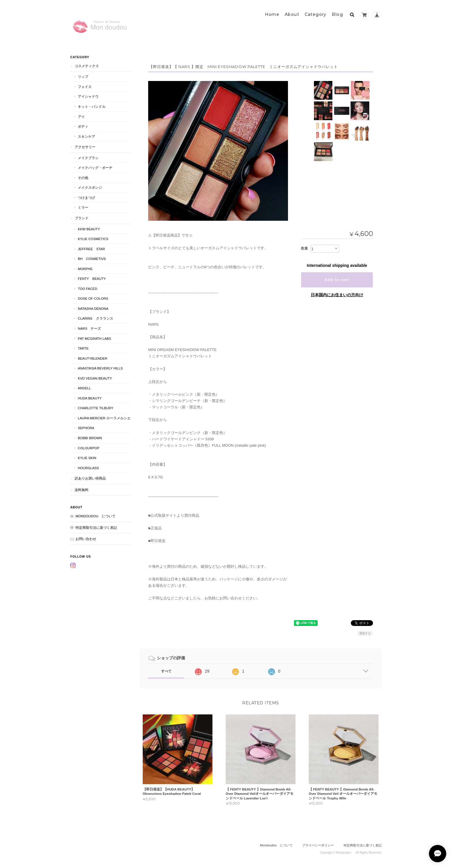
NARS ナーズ (89, 327)
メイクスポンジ (90, 187)
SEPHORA (86, 427)
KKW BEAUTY (89, 228)
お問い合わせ (86, 538)
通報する (365, 632)
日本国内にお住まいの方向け (337, 294)
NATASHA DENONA (93, 307)
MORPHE (85, 268)
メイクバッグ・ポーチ (95, 167)
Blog (337, 14)
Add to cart (337, 279)
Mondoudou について (96, 515)
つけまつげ (86, 196)
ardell (84, 387)
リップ (83, 76)
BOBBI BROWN (90, 437)
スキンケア (86, 135)
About (292, 14)
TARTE (83, 347)
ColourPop (89, 447)
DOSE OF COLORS (93, 298)
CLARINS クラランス (96, 317)
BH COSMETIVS (92, 257)
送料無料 (82, 489)
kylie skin (87, 457)
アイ (81, 115)
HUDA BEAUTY (90, 397)
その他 (83, 177)
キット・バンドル (92, 105)
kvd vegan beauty (97, 377)
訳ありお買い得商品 (90, 477)
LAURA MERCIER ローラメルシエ (104, 417)
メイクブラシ (88, 157)
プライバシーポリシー (318, 844)
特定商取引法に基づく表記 (96, 526)
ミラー (83, 206)
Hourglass (88, 467)
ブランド (82, 217)
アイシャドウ (88, 96)
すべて (166, 670)
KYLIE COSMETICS (93, 238)
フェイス (85, 85)
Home (272, 14)
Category (316, 14)
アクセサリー (85, 146)
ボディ (83, 125)
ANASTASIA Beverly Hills (100, 367)
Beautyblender (93, 357)
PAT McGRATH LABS (94, 337)
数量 (304, 248)
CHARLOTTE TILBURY (96, 407)
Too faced (87, 287)
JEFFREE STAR (91, 248)
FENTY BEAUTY (92, 278)
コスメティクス (87, 65)
